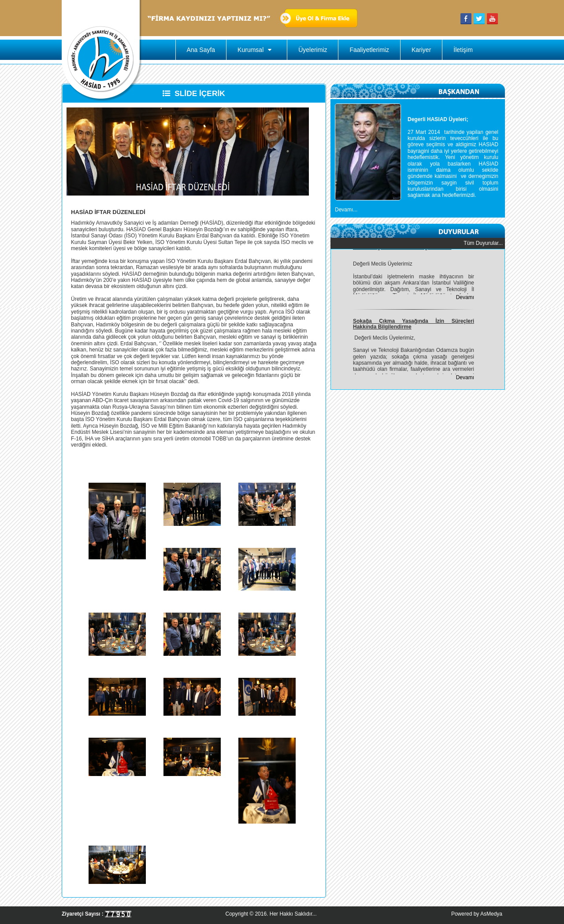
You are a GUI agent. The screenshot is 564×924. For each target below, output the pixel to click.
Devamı (465, 298)
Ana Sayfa (201, 50)
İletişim (463, 50)
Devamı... (346, 210)
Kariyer (421, 50)
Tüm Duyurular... (483, 243)
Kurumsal (257, 50)
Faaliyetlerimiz (369, 50)
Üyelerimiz (313, 50)
